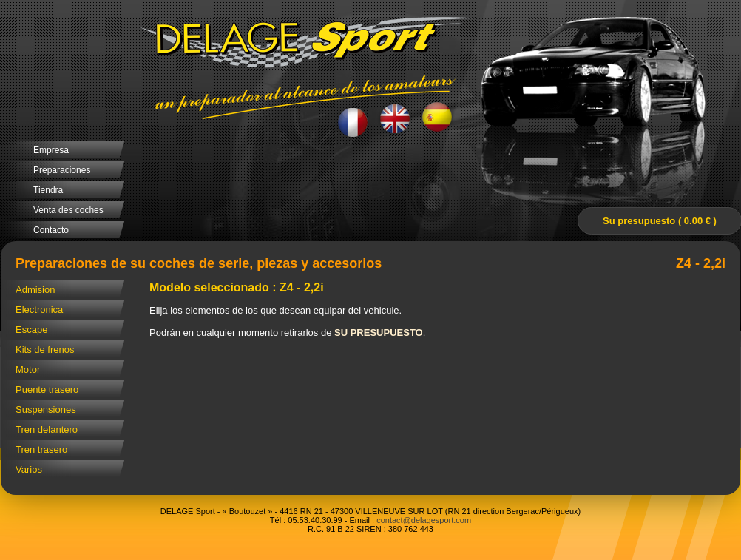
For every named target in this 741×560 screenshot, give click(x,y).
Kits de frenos (45, 350)
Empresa (51, 150)
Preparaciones (62, 170)
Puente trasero (47, 389)
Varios (29, 469)
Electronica (39, 310)
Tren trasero (41, 449)
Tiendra (48, 190)
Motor (28, 370)
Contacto (51, 230)
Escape (31, 330)
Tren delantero (47, 429)
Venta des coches (68, 210)
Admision (35, 290)
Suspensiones (46, 409)
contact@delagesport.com (424, 520)
